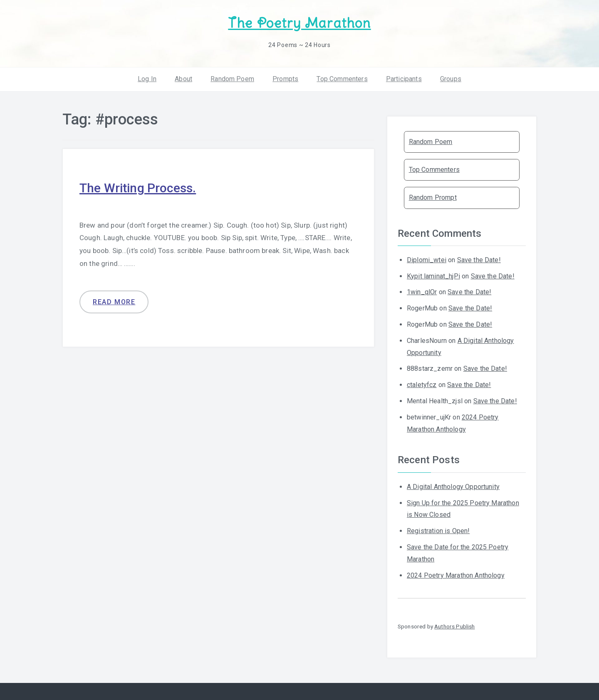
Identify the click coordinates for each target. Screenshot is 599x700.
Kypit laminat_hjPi (433, 276)
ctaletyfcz (422, 385)
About (183, 79)
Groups (451, 79)
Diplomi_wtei (427, 260)
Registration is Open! (438, 531)
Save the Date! (479, 260)
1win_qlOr (422, 292)
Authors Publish (454, 626)
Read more (114, 302)
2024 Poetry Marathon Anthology (456, 575)
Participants (404, 79)
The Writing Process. (138, 188)
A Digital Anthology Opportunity (453, 487)
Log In (147, 79)
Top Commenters (342, 79)
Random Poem (232, 79)
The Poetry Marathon (299, 23)
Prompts (285, 79)
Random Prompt (433, 197)
